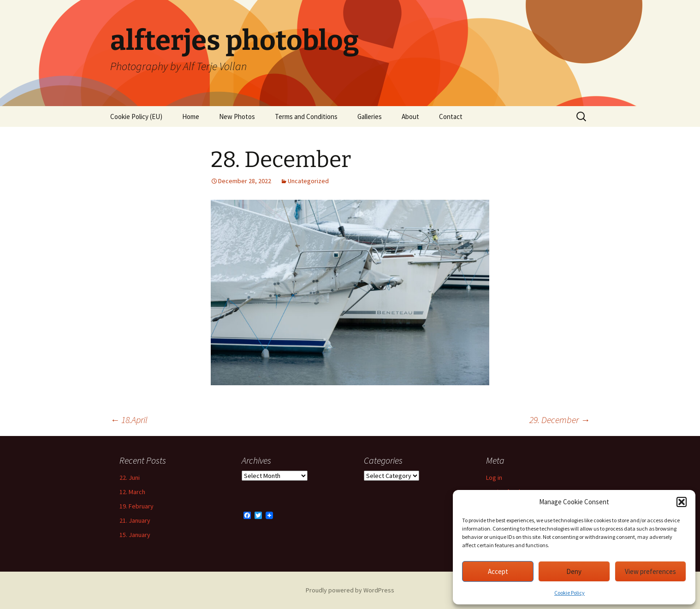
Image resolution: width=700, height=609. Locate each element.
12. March (132, 492)
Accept (498, 571)
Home (191, 116)
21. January (135, 520)
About (410, 116)
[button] (682, 502)
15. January (135, 535)
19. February (136, 506)
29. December (560, 420)
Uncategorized (308, 181)
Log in (494, 478)
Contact (451, 116)
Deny (574, 571)
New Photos (237, 116)
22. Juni (130, 478)
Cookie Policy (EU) (136, 116)
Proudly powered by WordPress (350, 590)
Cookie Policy (569, 593)
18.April (129, 420)
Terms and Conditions (306, 116)
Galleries (370, 116)
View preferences (650, 571)
